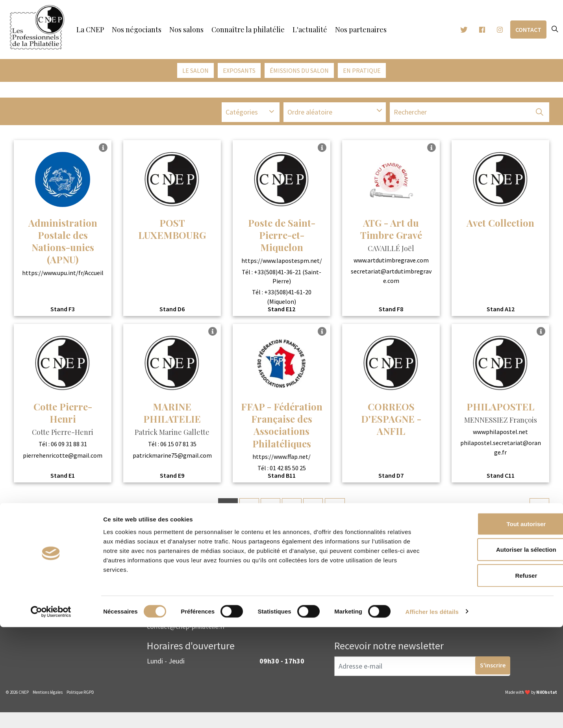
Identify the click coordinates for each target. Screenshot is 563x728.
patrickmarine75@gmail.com (172, 457)
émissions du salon (299, 70)
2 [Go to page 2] (247, 511)
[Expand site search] (555, 30)
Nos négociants (137, 30)
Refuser (497, 676)
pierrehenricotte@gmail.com (63, 457)
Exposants (239, 70)
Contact (528, 30)
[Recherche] (469, 115)
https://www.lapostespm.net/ (282, 263)
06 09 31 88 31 (69, 446)
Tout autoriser (497, 625)
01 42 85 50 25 (288, 470)
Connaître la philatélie (248, 30)
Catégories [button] (242, 115)
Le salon (195, 70)
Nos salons (186, 30)
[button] (539, 115)
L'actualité (310, 30)
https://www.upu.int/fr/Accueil (63, 275)
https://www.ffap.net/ (281, 459)
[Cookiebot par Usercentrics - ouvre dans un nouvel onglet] (51, 713)
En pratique (362, 70)
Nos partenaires (361, 30)
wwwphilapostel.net (500, 434)
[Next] (539, 510)
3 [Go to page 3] (269, 511)
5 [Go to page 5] (314, 511)
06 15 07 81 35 (178, 446)
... (338, 511)
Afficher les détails (432, 712)
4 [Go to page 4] (292, 511)
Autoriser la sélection (497, 651)
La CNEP (90, 30)
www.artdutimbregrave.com (391, 262)
